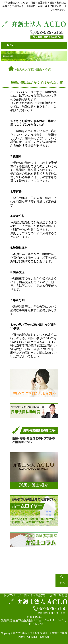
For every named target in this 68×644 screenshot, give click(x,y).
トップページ (12, 595)
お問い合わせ (59, 595)
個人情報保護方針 (35, 595)
